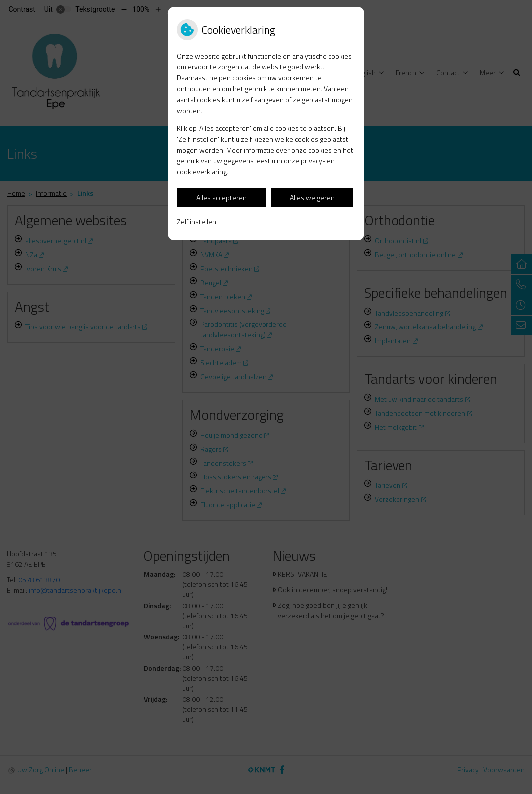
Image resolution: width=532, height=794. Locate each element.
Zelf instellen (197, 222)
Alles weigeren (312, 198)
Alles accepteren (221, 198)
